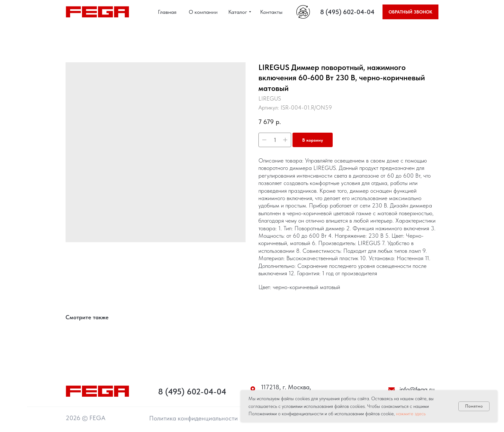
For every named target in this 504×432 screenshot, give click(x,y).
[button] (410, 12)
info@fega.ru (417, 389)
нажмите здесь (411, 414)
